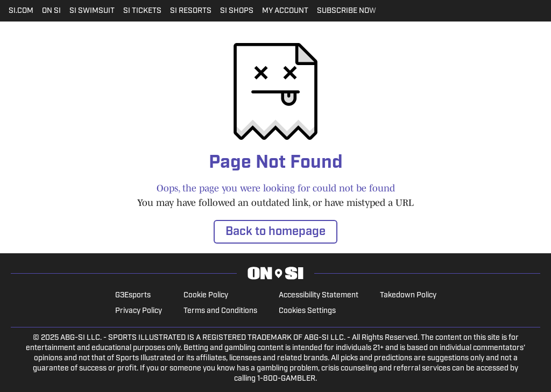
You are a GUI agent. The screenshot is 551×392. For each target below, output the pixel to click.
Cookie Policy (206, 295)
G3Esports (133, 295)
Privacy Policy (139, 311)
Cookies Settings (307, 311)
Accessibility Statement (319, 295)
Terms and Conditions (220, 311)
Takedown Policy (408, 295)
